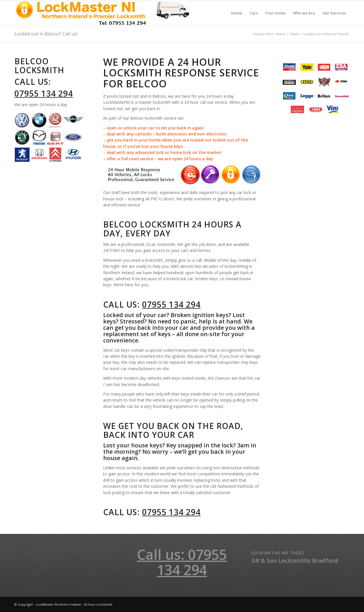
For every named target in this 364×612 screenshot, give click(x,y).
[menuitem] (237, 13)
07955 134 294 (44, 93)
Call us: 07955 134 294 (182, 562)
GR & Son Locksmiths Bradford (295, 561)
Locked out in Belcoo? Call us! (46, 34)
